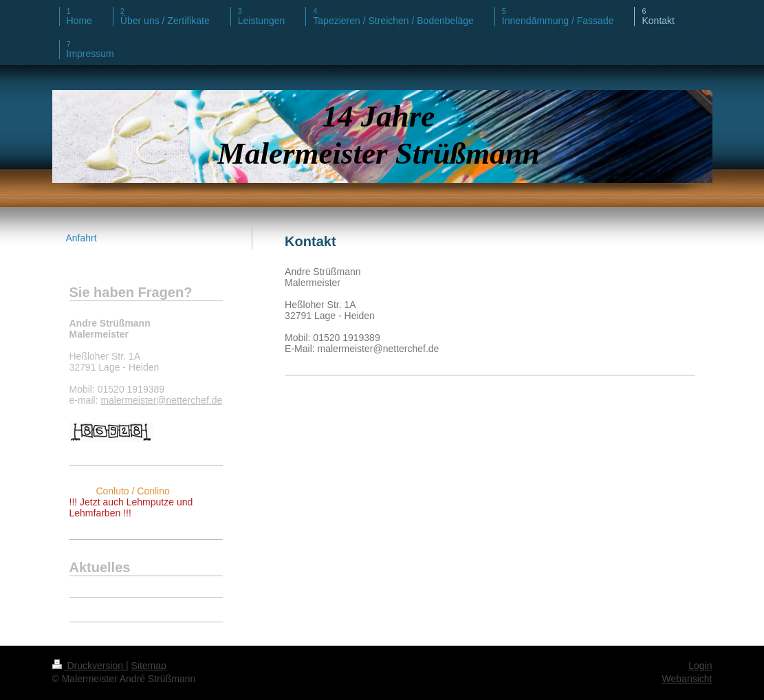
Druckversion (89, 666)
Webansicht (687, 679)
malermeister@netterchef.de (161, 400)
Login (700, 666)
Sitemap (149, 666)
